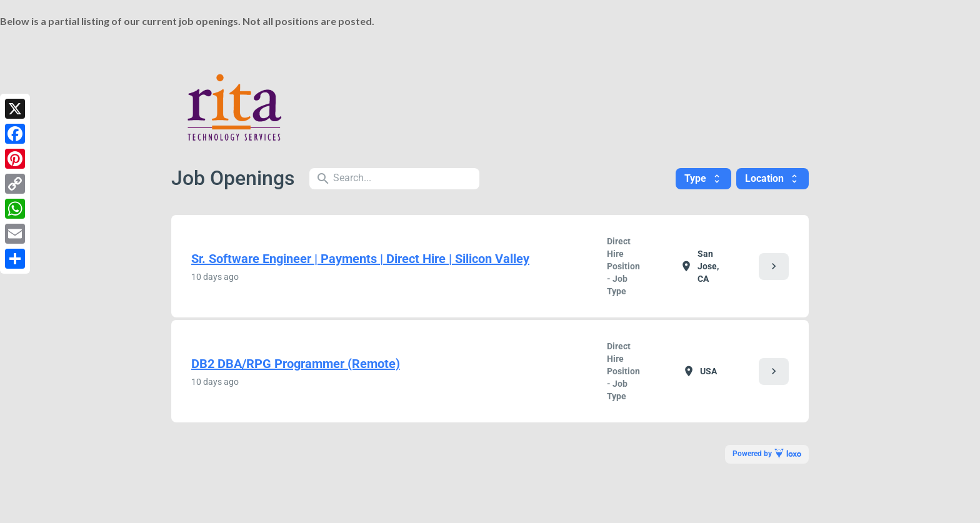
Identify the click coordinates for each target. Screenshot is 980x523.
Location (772, 178)
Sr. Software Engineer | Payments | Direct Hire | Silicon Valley (360, 259)
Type (703, 178)
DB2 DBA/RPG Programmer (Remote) (296, 364)
